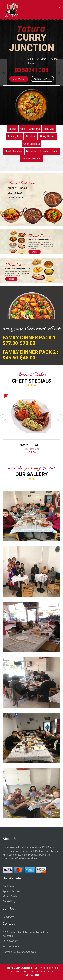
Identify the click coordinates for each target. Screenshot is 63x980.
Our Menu (19, 79)
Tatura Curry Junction (19, 968)
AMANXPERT (32, 975)
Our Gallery (9, 901)
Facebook (8, 917)
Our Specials (42, 79)
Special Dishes (11, 891)
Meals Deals (10, 896)
